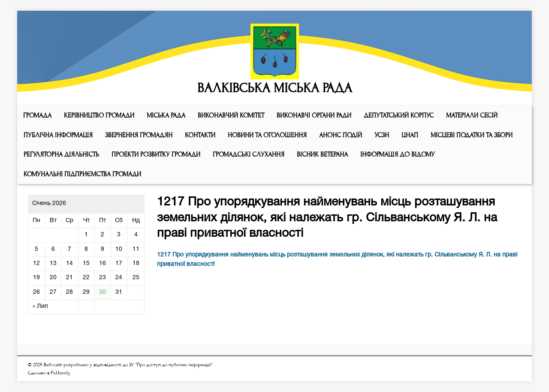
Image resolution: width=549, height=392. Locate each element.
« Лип (40, 306)
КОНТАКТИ (200, 135)
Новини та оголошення (267, 135)
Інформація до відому (398, 154)
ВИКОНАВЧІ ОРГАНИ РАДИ (314, 115)
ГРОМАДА (37, 115)
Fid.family (60, 373)
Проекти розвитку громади (156, 154)
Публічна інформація (58, 135)
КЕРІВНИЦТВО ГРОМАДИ (99, 115)
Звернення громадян (139, 135)
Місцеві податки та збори (472, 135)
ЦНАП (410, 135)
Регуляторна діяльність (61, 154)
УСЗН (382, 135)
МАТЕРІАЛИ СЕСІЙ (472, 115)
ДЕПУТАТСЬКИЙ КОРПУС (399, 115)
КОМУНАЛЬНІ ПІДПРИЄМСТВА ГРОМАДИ (82, 174)
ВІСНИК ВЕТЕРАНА (322, 154)
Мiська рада (166, 115)
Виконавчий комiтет (231, 115)
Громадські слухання (249, 154)
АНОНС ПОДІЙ (341, 135)
